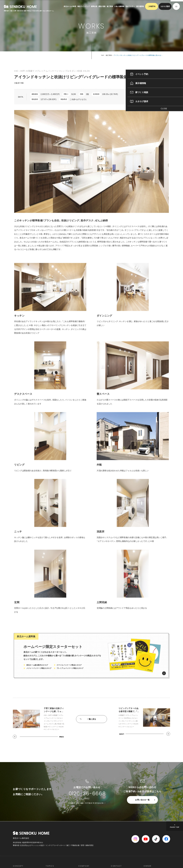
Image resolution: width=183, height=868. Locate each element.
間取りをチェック (157, 97)
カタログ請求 (165, 6)
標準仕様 (94, 6)
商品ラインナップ (84, 6)
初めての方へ (130, 6)
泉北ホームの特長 (70, 6)
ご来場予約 (151, 6)
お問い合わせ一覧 (142, 800)
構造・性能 (102, 6)
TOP (102, 55)
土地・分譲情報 (119, 6)
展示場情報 (140, 6)
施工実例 (110, 6)
